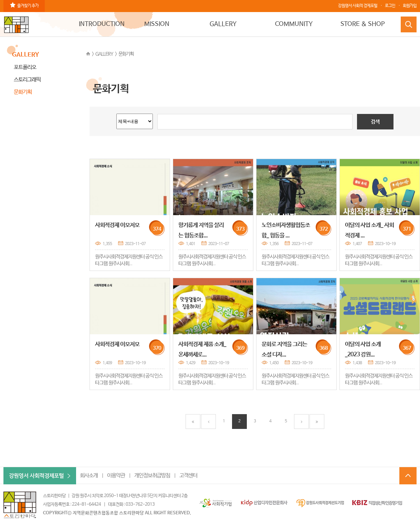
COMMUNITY (294, 24)
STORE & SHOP (363, 24)
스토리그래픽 (27, 80)
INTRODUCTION (102, 24)
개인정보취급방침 (152, 476)
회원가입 (410, 6)
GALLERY (223, 24)
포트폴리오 (25, 67)
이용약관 (116, 476)
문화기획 (126, 54)
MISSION (157, 24)
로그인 (390, 6)
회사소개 (89, 476)
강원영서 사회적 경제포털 (358, 6)
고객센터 (188, 476)
